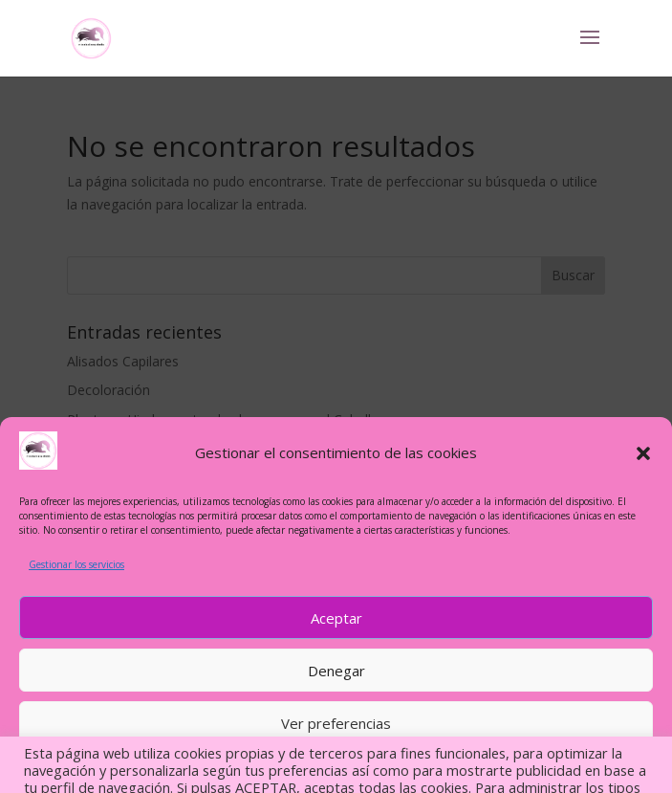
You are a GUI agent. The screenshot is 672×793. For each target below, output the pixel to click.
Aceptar (336, 618)
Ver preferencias (336, 723)
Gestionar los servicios (76, 564)
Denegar (336, 671)
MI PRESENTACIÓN (229, 766)
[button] (643, 453)
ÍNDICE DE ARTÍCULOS (336, 766)
